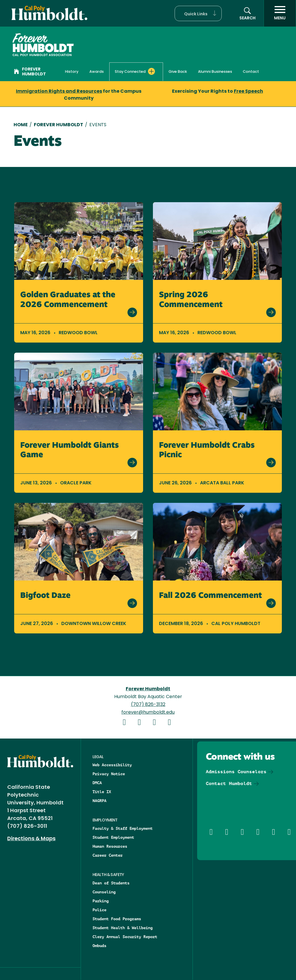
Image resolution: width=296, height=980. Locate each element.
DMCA (97, 783)
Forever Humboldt (30, 72)
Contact (251, 72)
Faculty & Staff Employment (123, 828)
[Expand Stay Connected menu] (151, 71)
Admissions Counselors (236, 772)
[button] (198, 13)
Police (99, 910)
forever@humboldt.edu (148, 713)
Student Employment (113, 837)
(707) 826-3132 (148, 705)
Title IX (102, 792)
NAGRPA (99, 801)
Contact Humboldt (229, 783)
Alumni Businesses (215, 72)
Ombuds (99, 946)
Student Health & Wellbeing (123, 928)
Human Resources (110, 846)
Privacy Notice (109, 774)
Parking (101, 901)
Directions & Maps (31, 839)
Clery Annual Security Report (125, 937)
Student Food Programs (117, 919)
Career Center (108, 855)
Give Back (178, 72)
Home (21, 125)
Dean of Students (111, 883)
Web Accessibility (112, 765)
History (72, 72)
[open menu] (280, 13)
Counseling (104, 892)
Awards (97, 72)
